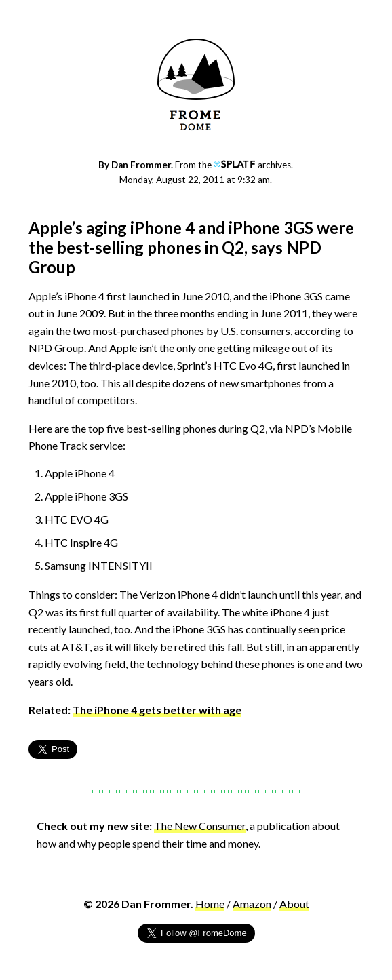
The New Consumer (200, 826)
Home (210, 904)
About (294, 904)
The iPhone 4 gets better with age (157, 710)
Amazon (252, 904)
